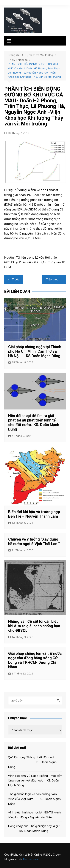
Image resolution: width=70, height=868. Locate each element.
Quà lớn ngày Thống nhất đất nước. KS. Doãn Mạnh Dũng (33, 762)
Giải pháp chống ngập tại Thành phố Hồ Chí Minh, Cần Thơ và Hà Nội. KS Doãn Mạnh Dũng (35, 351)
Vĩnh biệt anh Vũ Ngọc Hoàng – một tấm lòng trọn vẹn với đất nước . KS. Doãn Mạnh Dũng (35, 780)
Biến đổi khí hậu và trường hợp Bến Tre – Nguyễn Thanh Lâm (34, 514)
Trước (15, 279)
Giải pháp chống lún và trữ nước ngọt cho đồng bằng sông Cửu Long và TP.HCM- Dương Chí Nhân (35, 660)
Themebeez (30, 859)
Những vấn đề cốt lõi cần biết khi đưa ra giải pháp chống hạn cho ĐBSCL (34, 626)
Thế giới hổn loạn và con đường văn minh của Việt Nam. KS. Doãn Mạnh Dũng (34, 799)
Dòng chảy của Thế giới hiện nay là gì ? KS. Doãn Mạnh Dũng (34, 828)
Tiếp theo (52, 279)
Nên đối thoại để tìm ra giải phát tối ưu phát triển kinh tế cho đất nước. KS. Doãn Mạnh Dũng (34, 422)
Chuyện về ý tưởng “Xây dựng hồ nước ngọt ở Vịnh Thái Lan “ (34, 541)
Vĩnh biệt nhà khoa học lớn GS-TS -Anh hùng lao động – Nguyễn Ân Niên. (34, 815)
